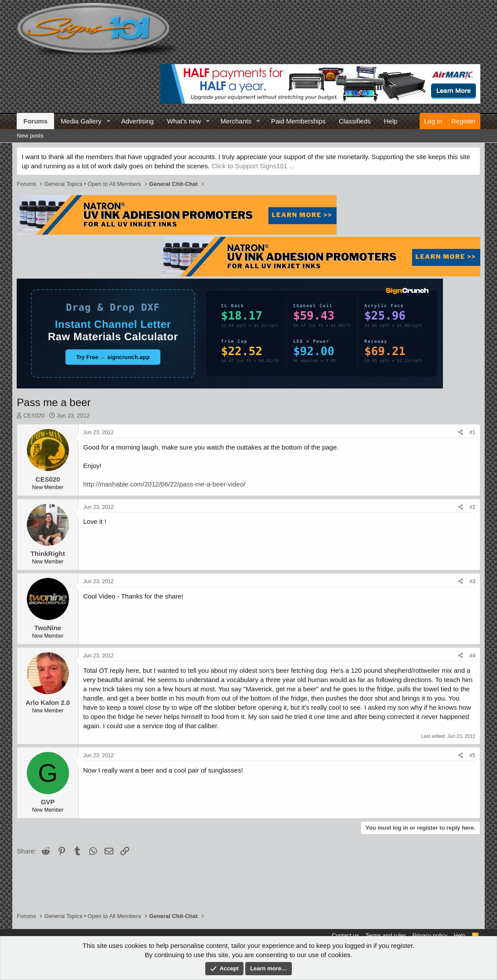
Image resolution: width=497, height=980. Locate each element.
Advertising (138, 121)
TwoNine (48, 628)
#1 (472, 432)
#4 (472, 656)
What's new (184, 121)
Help (391, 121)
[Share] (461, 433)
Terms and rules (386, 935)
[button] (109, 121)
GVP (48, 802)
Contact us (345, 935)
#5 (472, 755)
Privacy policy (430, 935)
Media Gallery (81, 121)
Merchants (236, 121)
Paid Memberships (298, 121)
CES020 (34, 416)
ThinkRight (48, 554)
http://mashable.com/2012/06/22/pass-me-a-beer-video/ (164, 484)
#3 (472, 581)
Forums (35, 121)
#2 (472, 507)
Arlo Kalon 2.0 (48, 702)
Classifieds (355, 121)
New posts (30, 136)
